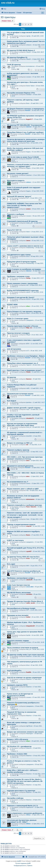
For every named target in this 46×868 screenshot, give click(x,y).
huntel (28, 617)
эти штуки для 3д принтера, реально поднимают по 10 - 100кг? (22, 821)
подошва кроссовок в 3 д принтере (21, 791)
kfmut (28, 665)
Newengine (30, 734)
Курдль (28, 152)
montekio (29, 594)
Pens (28, 143)
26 (38, 70)
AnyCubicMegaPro (14, 671)
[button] (31, 24)
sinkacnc (29, 45)
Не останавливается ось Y (18, 482)
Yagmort (29, 365)
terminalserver (30, 66)
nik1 (27, 285)
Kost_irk (29, 427)
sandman (29, 175)
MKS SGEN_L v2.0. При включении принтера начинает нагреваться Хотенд (25, 458)
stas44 (28, 292)
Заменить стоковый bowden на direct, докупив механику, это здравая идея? (26, 166)
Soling (28, 278)
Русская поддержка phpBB (23, 863)
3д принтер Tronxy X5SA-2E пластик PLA (23, 557)
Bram (28, 103)
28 (44, 70)
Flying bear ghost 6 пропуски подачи (21, 262)
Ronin (28, 535)
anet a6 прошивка (14, 349)
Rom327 (28, 110)
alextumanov (30, 499)
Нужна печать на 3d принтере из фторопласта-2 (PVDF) (20, 695)
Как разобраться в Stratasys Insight (21, 608)
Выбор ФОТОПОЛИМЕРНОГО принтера (23, 290)
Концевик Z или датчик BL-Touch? (21, 297)
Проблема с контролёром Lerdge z (21, 578)
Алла (28, 558)
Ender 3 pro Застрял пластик (18, 585)
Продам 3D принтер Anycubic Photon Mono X (25, 601)
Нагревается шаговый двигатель (20, 466)
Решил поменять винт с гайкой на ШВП (23, 489)
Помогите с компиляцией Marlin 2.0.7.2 (22, 806)
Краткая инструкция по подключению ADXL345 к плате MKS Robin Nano (22, 425)
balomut (29, 127)
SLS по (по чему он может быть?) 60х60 (23, 157)
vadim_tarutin (31, 603)
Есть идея (11, 564)
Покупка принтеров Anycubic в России (23, 326)
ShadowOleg (30, 248)
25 (36, 70)
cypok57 (29, 551)
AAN (28, 566)
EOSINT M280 (12, 305)
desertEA (29, 436)
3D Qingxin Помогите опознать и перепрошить (26, 109)
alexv (28, 460)
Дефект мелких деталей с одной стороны (24, 408)
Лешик (28, 372)
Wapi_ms (29, 328)
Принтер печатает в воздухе (18, 333)
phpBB (19, 861)
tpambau (29, 402)
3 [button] (26, 24)
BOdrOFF (29, 159)
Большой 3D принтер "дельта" (19, 196)
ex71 (28, 351)
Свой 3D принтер (14, 65)
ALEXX (28, 299)
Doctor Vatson (30, 86)
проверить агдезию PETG (17, 685)
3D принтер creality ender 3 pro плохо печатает (26, 655)
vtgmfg (28, 36)
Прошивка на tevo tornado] (18, 615)
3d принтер (11, 377)
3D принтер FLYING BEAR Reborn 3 (21, 50)
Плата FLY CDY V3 (14, 230)
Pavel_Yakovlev (31, 507)
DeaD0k (29, 672)
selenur (29, 182)
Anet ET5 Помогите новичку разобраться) (24, 571)
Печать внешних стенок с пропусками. (22, 283)
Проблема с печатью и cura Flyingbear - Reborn (26, 356)
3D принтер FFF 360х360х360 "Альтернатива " (25, 125)
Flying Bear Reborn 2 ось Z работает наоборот (25, 132)
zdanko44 (29, 580)
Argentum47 (30, 807)
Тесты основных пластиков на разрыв (23, 648)
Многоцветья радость (16, 180)
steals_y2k (29, 223)
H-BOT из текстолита (15, 540)
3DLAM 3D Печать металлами (19, 593)
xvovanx (29, 77)
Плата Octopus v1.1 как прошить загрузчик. (24, 312)
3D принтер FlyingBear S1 (17, 57)
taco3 (28, 256)
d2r (27, 445)
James (28, 241)
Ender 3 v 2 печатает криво (18, 319)
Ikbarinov (29, 656)
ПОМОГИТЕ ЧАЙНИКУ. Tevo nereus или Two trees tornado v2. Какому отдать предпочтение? (24, 205)
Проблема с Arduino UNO (17, 754)
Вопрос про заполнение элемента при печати (25, 732)
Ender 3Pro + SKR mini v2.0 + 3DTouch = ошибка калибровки (23, 771)
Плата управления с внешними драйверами (25, 813)
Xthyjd (28, 335)
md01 (28, 388)
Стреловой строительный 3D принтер (22, 221)
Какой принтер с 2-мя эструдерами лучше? (24, 370)
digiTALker (29, 726)
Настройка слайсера (15, 798)
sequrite (29, 526)
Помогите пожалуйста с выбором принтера (24, 505)
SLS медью (12, 401)
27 (41, 70)
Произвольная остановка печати (20, 394)
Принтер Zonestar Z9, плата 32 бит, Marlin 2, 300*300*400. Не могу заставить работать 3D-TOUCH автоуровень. (25, 781)
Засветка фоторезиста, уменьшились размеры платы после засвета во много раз (26, 140)
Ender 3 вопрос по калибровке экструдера (24, 269)
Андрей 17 (29, 119)
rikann (28, 232)
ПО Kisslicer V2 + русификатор (19, 746)
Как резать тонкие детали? (18, 173)
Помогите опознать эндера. (18, 641)
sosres (28, 483)
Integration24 (30, 626)
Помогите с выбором (15, 214)
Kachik (28, 635)
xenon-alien (30, 587)
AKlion (28, 815)
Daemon (29, 379)
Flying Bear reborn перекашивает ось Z (22, 363)
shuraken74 (30, 418)
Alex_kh (29, 649)
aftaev (28, 306)
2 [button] (23, 24)
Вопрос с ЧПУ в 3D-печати (18, 739)
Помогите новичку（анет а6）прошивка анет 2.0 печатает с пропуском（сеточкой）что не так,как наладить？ (25, 515)
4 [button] (28, 24)
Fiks (27, 490)
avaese (28, 209)
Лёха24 (28, 52)
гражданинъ (30, 320)
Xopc (28, 409)
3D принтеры (8, 17)
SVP (27, 198)
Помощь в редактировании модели (21, 524)
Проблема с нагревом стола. (18, 276)
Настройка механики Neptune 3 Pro (21, 93)
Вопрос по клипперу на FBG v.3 (20, 443)
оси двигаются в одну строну (19, 255)
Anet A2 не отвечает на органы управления (24, 678)
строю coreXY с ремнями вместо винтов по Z (25, 246)
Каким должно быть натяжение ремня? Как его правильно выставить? (26, 42)
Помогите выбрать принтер (18, 450)
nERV (28, 344)
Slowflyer (29, 94)
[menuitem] (4, 9)
